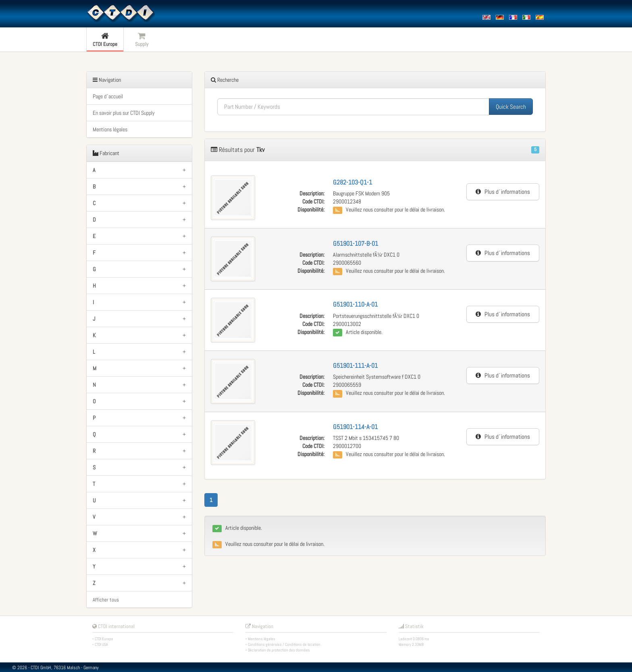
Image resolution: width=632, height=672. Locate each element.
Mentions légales (110, 129)
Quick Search (511, 107)
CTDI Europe (104, 639)
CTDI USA (101, 644)
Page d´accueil (108, 96)
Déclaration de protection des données (279, 650)
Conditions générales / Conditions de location (284, 644)
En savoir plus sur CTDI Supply (124, 113)
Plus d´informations (503, 192)
